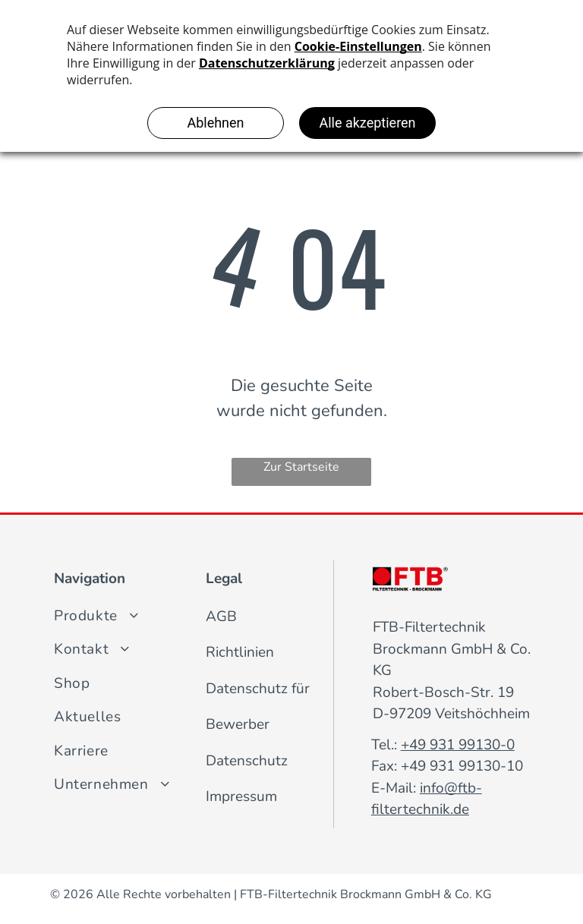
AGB (221, 617)
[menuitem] (175, 616)
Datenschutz (247, 761)
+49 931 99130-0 (458, 745)
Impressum (241, 796)
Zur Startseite (301, 467)
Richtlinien (240, 652)
